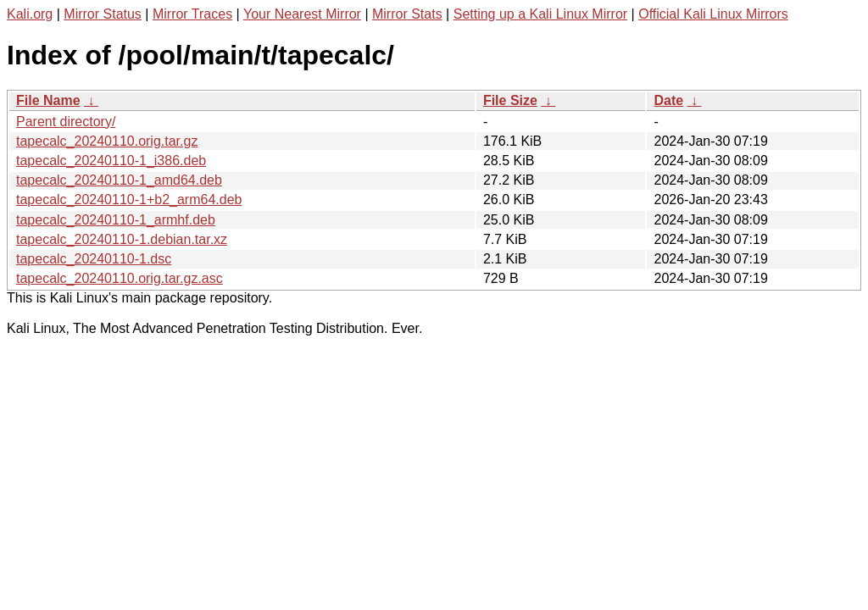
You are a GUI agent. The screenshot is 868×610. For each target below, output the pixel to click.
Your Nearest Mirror (302, 14)
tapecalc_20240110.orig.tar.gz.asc (120, 278)
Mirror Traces (192, 14)
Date (668, 100)
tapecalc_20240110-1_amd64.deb (119, 180)
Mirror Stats (407, 14)
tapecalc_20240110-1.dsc (94, 259)
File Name (48, 100)
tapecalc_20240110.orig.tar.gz (107, 141)
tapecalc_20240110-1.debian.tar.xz (122, 239)
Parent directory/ (66, 122)
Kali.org (30, 14)
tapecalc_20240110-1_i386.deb (111, 161)
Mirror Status (103, 14)
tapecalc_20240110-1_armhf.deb (116, 220)
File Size (510, 100)
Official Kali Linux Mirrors (713, 14)
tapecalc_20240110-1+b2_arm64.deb (129, 200)
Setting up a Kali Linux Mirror (540, 14)
